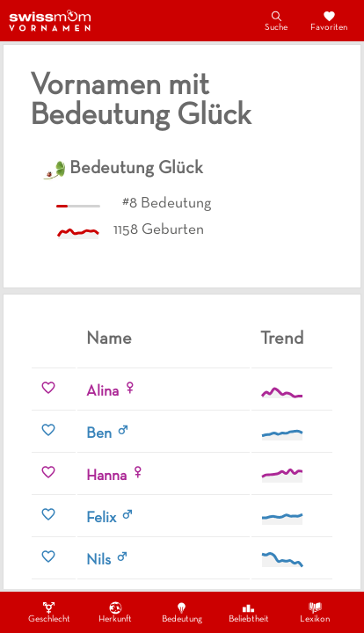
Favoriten (329, 20)
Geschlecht (49, 612)
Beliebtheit (249, 612)
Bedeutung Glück (136, 169)
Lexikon (315, 612)
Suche (276, 20)
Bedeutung (182, 612)
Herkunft (115, 612)
